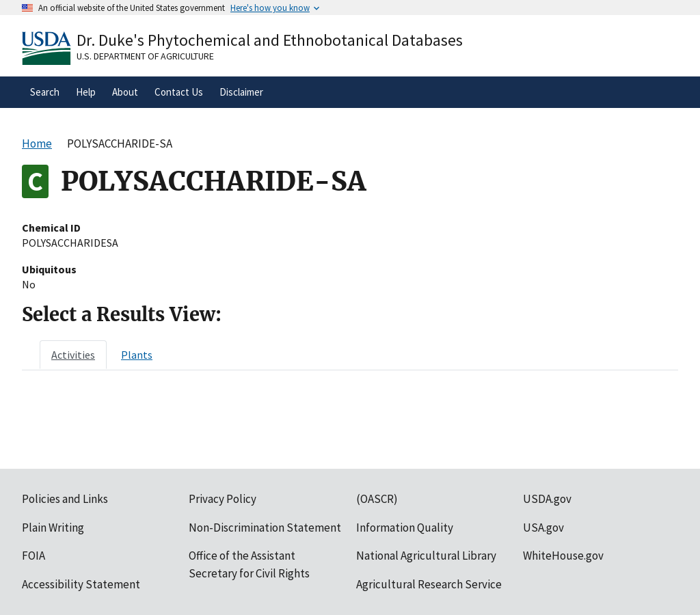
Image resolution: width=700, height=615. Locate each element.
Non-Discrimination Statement (265, 528)
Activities (73, 355)
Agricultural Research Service (429, 584)
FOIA (33, 556)
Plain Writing (53, 528)
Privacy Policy (223, 499)
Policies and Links (65, 499)
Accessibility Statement (81, 584)
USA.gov (543, 528)
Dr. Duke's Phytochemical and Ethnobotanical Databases (270, 40)
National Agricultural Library (426, 556)
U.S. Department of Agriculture (145, 56)
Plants (137, 355)
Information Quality (405, 528)
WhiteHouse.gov (563, 556)
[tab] (73, 355)
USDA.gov (547, 499)
